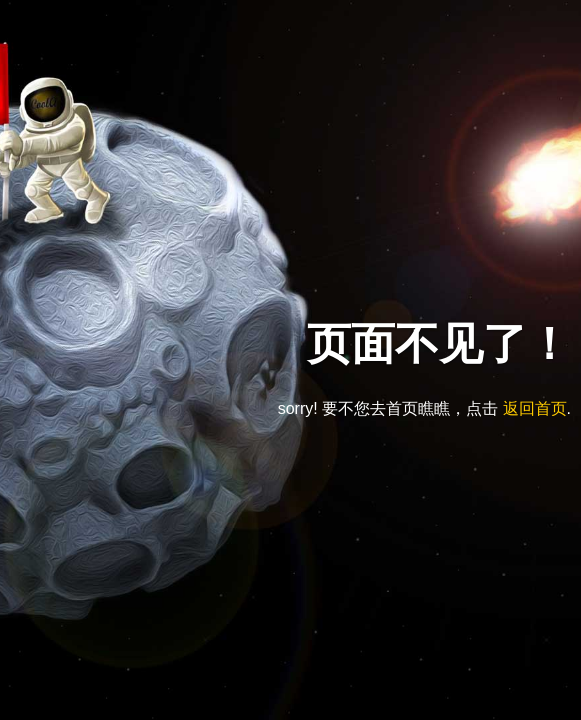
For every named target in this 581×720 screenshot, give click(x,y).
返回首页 (535, 408)
